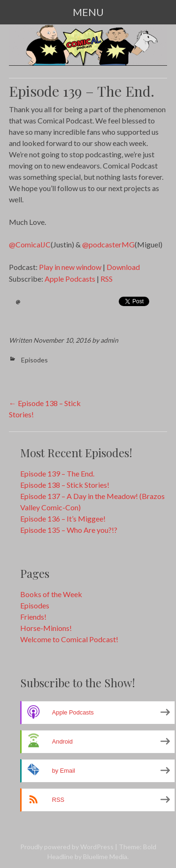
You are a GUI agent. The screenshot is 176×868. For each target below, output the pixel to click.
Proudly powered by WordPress (67, 847)
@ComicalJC (30, 244)
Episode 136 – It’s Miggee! (63, 518)
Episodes (34, 360)
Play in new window (70, 267)
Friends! (33, 617)
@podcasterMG (108, 244)
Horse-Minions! (46, 628)
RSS (107, 279)
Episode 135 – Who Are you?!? (69, 530)
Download (123, 267)
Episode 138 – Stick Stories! (65, 485)
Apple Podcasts (70, 279)
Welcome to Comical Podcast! (69, 639)
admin (109, 340)
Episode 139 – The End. (57, 473)
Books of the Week (51, 594)
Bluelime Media (105, 856)
